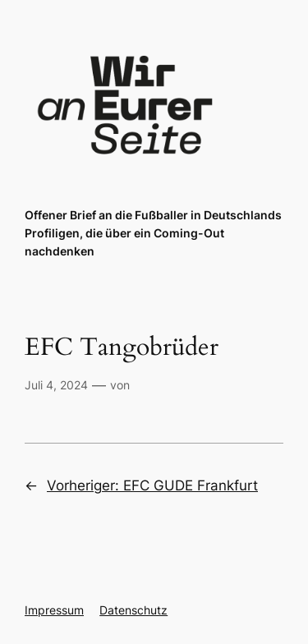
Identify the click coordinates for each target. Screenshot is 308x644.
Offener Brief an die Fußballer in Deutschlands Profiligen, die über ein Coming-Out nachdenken (153, 233)
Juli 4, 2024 (56, 385)
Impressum (54, 610)
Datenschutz (133, 610)
